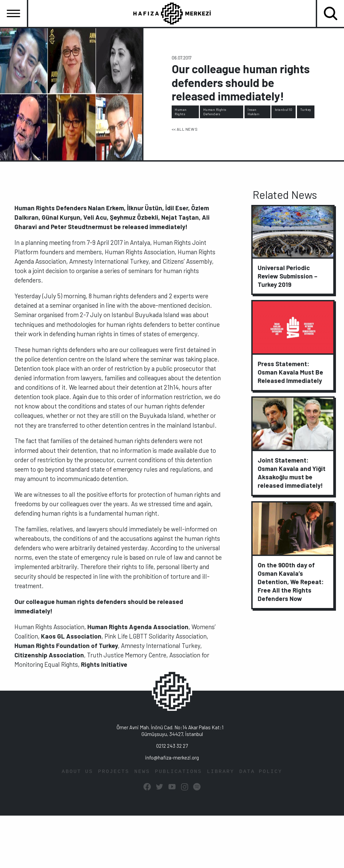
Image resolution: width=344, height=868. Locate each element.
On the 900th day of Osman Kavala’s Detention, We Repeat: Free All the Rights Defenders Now (291, 581)
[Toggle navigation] (13, 13)
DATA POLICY (261, 771)
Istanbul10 (284, 110)
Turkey (306, 110)
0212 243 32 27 (172, 745)
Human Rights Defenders (215, 112)
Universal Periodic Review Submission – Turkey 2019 (288, 276)
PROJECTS (114, 771)
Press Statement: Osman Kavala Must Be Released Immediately (290, 372)
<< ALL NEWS (185, 129)
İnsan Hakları (254, 112)
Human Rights (181, 112)
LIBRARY (221, 771)
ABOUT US (77, 771)
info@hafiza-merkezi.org (172, 757)
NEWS (142, 771)
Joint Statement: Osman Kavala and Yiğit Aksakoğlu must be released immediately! (292, 472)
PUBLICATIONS (178, 771)
